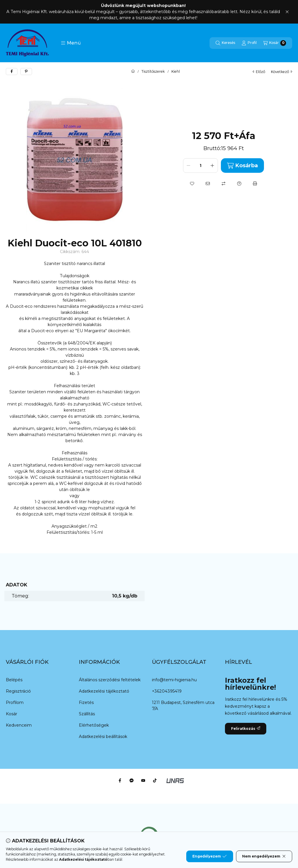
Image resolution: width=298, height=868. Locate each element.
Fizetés (86, 702)
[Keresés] (225, 43)
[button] (71, 43)
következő (282, 72)
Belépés (14, 680)
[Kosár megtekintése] (275, 43)
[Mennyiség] (201, 166)
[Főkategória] (133, 72)
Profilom (15, 702)
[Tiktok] (155, 780)
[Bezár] (287, 12)
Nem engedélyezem (264, 856)
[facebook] (12, 72)
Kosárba (242, 166)
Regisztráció (18, 691)
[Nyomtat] (255, 184)
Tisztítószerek (153, 72)
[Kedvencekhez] (192, 184)
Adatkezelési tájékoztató (104, 691)
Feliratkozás (246, 729)
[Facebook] (120, 780)
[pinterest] (26, 72)
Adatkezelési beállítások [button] (103, 737)
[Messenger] (132, 780)
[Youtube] (143, 780)
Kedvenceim (19, 725)
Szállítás (87, 714)
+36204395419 (167, 691)
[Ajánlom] (208, 184)
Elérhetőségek (94, 725)
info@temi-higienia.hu (174, 680)
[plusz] (212, 166)
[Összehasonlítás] (223, 184)
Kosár (11, 714)
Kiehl (176, 72)
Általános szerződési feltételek (110, 680)
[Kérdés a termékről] (239, 184)
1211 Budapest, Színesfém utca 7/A (183, 706)
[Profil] (249, 43)
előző (259, 72)
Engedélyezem (210, 856)
